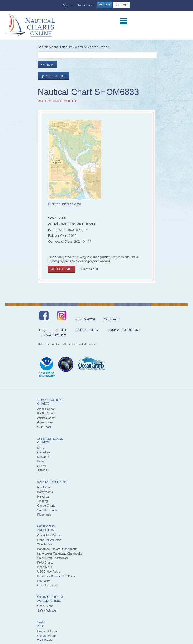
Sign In (68, 5)
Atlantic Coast (46, 418)
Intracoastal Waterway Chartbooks (60, 553)
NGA (41, 448)
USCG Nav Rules (49, 572)
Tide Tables (45, 544)
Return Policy (87, 330)
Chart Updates (47, 585)
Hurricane (44, 487)
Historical (43, 496)
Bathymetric (45, 492)
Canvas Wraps (47, 636)
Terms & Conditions (123, 330)
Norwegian (44, 457)
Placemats (44, 515)
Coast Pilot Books (49, 535)
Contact (111, 319)
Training (43, 501)
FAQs (43, 330)
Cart (104, 5)
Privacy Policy (54, 335)
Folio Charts (45, 563)
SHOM (42, 466)
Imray (41, 461)
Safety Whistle (47, 610)
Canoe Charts (46, 506)
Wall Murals (45, 640)
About (61, 330)
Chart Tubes (45, 606)
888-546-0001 (85, 319)
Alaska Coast (46, 409)
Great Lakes (45, 422)
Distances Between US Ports (56, 576)
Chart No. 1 (45, 567)
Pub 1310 (44, 581)
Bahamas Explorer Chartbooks (57, 549)
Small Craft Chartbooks (53, 558)
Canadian (44, 452)
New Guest (85, 5)
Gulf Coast (44, 427)
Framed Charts (47, 631)
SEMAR (43, 470)
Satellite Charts (47, 510)
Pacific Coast (46, 413)
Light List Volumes (49, 540)
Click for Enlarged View (64, 204)
